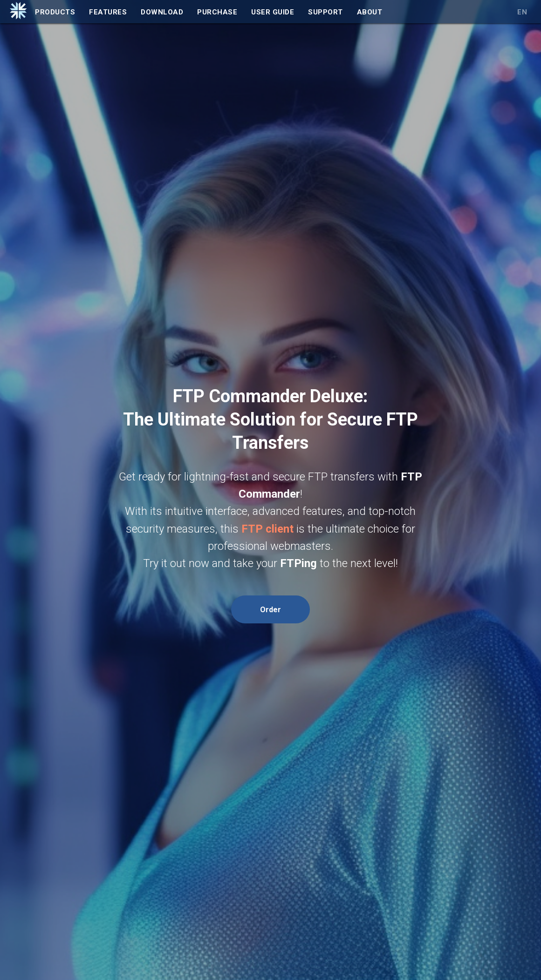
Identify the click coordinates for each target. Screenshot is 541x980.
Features (108, 12)
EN (522, 12)
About (370, 12)
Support (325, 12)
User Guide (273, 12)
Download (162, 12)
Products (55, 12)
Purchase (217, 12)
